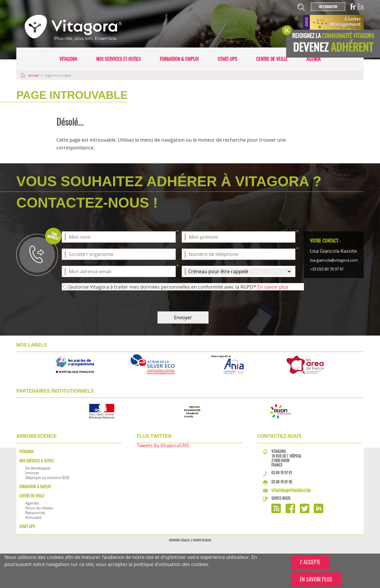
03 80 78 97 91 (282, 473)
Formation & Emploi (179, 59)
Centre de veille (272, 59)
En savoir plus (273, 287)
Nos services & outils (37, 461)
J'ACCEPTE (310, 562)
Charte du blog (202, 540)
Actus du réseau (39, 508)
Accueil (30, 75)
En (361, 7)
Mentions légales (179, 540)
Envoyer (183, 317)
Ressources (35, 513)
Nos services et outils (118, 59)
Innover (32, 473)
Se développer (38, 468)
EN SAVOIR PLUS (316, 579)
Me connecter (328, 7)
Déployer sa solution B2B (47, 478)
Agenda (313, 59)
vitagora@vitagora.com (291, 490)
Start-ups (227, 59)
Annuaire (33, 517)
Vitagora (68, 59)
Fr (353, 7)
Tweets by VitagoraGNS (163, 445)
